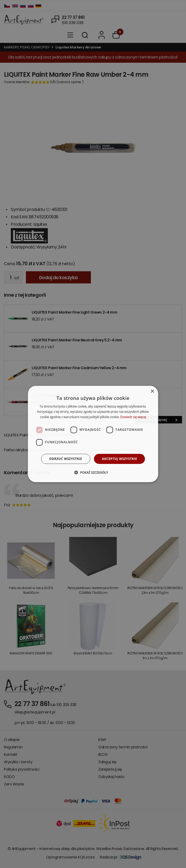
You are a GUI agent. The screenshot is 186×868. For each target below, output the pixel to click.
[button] (93, 472)
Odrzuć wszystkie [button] (66, 459)
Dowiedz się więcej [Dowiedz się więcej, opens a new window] (133, 417)
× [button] (152, 392)
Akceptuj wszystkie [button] (120, 459)
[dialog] (93, 434)
